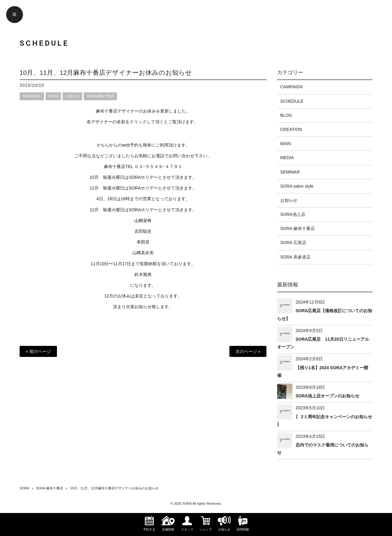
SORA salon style (297, 186)
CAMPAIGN (292, 87)
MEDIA (287, 158)
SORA (24, 488)
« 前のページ (38, 351)
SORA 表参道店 (295, 257)
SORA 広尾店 (293, 243)
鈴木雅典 (143, 274)
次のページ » (248, 351)
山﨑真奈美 (143, 253)
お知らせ (72, 96)
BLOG (53, 96)
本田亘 (143, 242)
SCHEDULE (32, 96)
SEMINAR (290, 172)
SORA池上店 (293, 214)
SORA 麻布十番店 (100, 96)
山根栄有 (143, 220)
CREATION (291, 129)
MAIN (286, 144)
